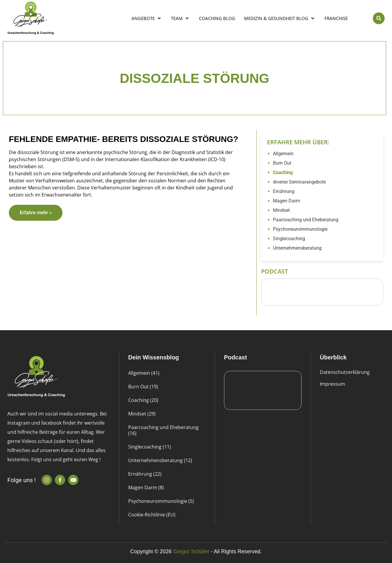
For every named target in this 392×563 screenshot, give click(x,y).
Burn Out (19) (143, 387)
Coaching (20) (143, 400)
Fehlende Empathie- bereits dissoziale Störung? (123, 139)
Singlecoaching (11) (150, 447)
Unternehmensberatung (297, 248)
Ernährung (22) (145, 474)
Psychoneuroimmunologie (300, 229)
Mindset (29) (142, 414)
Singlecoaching (289, 239)
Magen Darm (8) (146, 487)
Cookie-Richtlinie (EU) (152, 515)
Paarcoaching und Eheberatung (306, 220)
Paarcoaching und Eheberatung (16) (163, 430)
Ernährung (284, 191)
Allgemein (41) (144, 373)
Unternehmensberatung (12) (160, 460)
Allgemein (283, 154)
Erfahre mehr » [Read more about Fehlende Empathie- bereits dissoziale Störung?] (36, 213)
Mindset (281, 210)
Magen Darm (286, 201)
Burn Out (282, 163)
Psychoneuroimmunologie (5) (161, 501)
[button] (379, 18)
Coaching (283, 172)
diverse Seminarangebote (299, 182)
